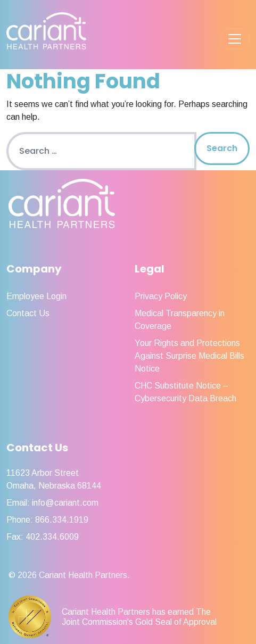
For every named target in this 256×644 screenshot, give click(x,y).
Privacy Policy (161, 296)
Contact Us (28, 313)
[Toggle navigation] (235, 39)
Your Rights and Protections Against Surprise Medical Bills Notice (189, 356)
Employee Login (36, 296)
